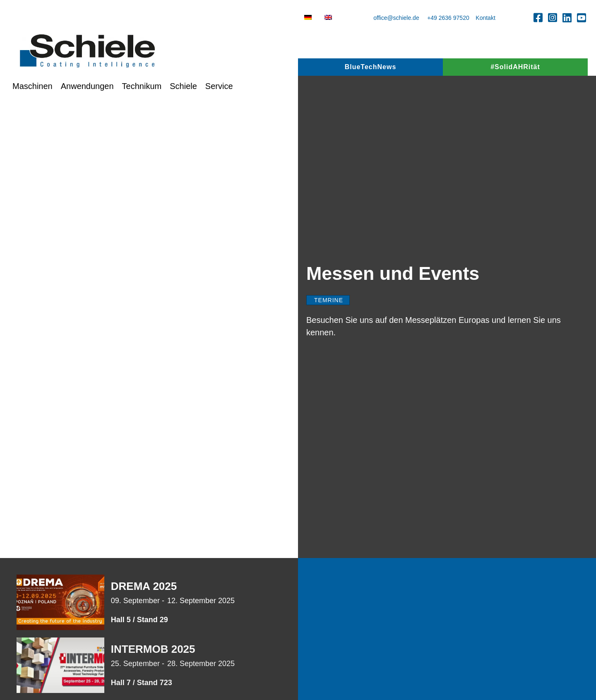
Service (219, 86)
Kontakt (485, 18)
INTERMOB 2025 (153, 649)
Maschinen (32, 86)
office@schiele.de (396, 18)
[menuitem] (308, 17)
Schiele (183, 86)
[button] (538, 17)
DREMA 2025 (144, 586)
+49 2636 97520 (448, 18)
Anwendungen (87, 86)
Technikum (142, 86)
